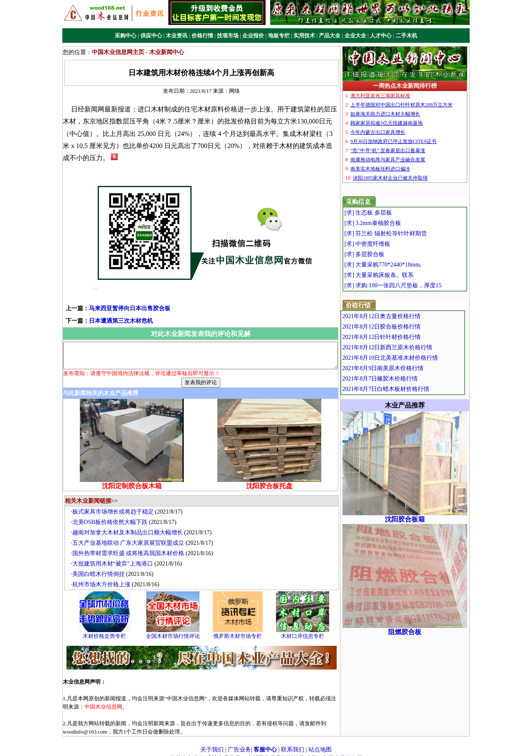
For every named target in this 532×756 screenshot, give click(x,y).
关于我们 (212, 742)
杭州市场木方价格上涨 (103, 577)
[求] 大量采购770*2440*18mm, (398, 265)
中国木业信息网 (342, 751)
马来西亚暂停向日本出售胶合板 (116, 296)
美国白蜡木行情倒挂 (101, 567)
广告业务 (239, 742)
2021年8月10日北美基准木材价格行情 (408, 358)
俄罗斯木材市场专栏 (240, 629)
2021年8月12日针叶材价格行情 (399, 337)
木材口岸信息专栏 (305, 629)
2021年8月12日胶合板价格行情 (399, 327)
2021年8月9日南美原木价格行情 (401, 368)
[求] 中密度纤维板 (383, 244)
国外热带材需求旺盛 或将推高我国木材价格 (131, 546)
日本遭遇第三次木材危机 (108, 309)
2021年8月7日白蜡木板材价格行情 (404, 389)
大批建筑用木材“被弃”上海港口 (115, 556)
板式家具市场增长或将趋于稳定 (115, 504)
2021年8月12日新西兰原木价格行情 (405, 347)
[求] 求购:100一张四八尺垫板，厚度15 (409, 285)
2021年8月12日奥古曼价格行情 (399, 316)
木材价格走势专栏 (106, 629)
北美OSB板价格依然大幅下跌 (112, 515)
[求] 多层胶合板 (380, 254)
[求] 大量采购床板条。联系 (395, 275)
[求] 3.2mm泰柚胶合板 (388, 223)
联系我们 (293, 742)
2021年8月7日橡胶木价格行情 (398, 379)
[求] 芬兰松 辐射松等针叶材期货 (401, 233)
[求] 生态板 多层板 (384, 213)
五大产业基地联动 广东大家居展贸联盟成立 (131, 535)
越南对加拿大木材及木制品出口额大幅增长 (130, 525)
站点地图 (320, 742)
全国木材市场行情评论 (175, 629)
